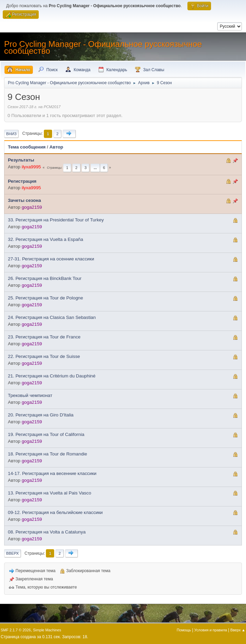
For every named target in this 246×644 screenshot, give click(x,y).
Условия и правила (211, 630)
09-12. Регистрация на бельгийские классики (55, 512)
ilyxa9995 (31, 167)
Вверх (13, 553)
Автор (56, 147)
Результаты (21, 160)
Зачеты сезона (24, 200)
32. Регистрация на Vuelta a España (46, 239)
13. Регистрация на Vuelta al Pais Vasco (50, 493)
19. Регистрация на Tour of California (46, 434)
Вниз (11, 134)
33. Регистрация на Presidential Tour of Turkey (56, 220)
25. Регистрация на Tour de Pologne (45, 298)
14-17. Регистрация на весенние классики (52, 473)
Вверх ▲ (238, 630)
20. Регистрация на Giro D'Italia (41, 415)
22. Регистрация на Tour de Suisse (44, 356)
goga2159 (32, 207)
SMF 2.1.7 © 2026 (16, 630)
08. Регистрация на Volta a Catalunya (47, 532)
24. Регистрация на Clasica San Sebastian (52, 317)
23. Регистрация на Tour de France (44, 337)
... (95, 168)
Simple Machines (47, 630)
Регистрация (22, 181)
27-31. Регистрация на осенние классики (51, 259)
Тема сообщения (27, 147)
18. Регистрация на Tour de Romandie (47, 454)
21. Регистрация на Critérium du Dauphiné (52, 376)
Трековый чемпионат (30, 395)
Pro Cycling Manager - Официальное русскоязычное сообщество (103, 47)
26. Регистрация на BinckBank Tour (45, 278)
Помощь (184, 630)
